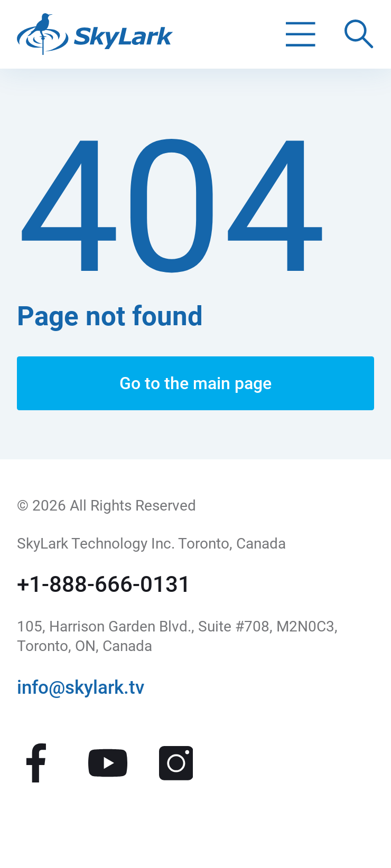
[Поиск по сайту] (359, 34)
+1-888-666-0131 (104, 584)
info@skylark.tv (81, 687)
